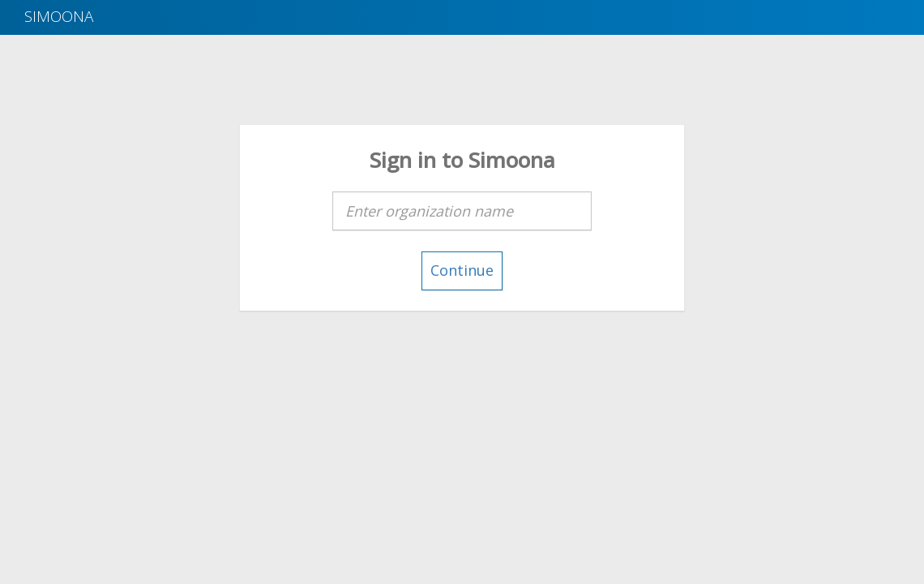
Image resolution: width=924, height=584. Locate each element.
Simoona (59, 16)
